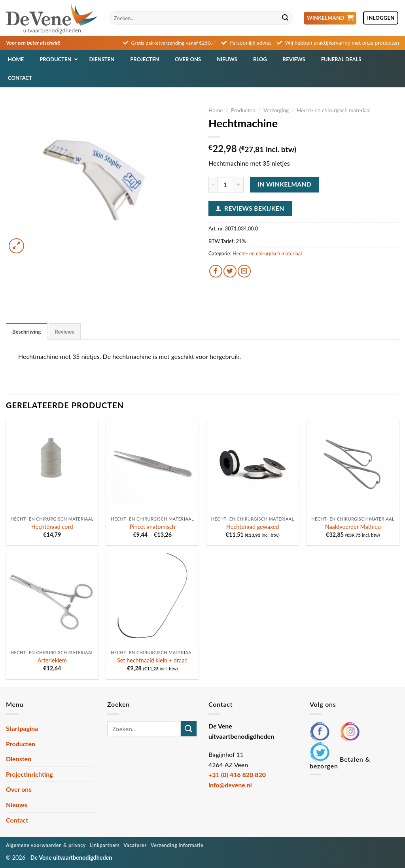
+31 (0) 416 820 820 (237, 775)
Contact (17, 820)
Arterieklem (52, 660)
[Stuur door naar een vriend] (244, 271)
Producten (243, 110)
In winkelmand (284, 184)
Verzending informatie (177, 845)
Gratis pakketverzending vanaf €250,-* (174, 43)
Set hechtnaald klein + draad (152, 660)
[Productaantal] (225, 185)
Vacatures (135, 845)
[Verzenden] (285, 18)
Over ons (19, 789)
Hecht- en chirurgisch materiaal (334, 110)
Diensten (19, 759)
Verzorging (276, 110)
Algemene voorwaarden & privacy (46, 845)
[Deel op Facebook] (216, 271)
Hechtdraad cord (52, 527)
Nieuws (17, 805)
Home (216, 110)
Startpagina (22, 728)
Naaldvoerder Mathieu (353, 527)
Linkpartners (105, 845)
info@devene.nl (230, 785)
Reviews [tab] (65, 332)
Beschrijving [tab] (27, 332)
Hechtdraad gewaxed (253, 527)
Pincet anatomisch (152, 527)
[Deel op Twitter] (230, 271)
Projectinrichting (29, 774)
